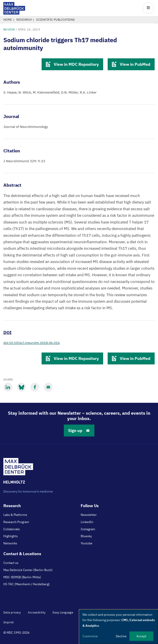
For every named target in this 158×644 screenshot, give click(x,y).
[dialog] (119, 627)
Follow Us (90, 506)
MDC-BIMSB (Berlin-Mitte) (22, 577)
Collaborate (12, 529)
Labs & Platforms (15, 515)
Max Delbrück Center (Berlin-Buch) (28, 570)
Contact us (11, 563)
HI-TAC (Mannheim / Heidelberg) (27, 584)
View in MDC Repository (72, 64)
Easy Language (63, 612)
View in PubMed (131, 64)
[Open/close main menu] (148, 8)
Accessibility (37, 612)
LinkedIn (87, 522)
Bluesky (86, 536)
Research (24, 20)
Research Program (16, 522)
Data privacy (12, 612)
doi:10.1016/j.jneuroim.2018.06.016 (32, 343)
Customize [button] (90, 636)
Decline (121, 636)
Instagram (88, 529)
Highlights (11, 536)
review (9, 30)
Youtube (87, 543)
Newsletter (89, 515)
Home (8, 20)
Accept (141, 636)
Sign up (79, 430)
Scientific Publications (56, 20)
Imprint (9, 622)
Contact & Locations (22, 554)
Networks (10, 543)
